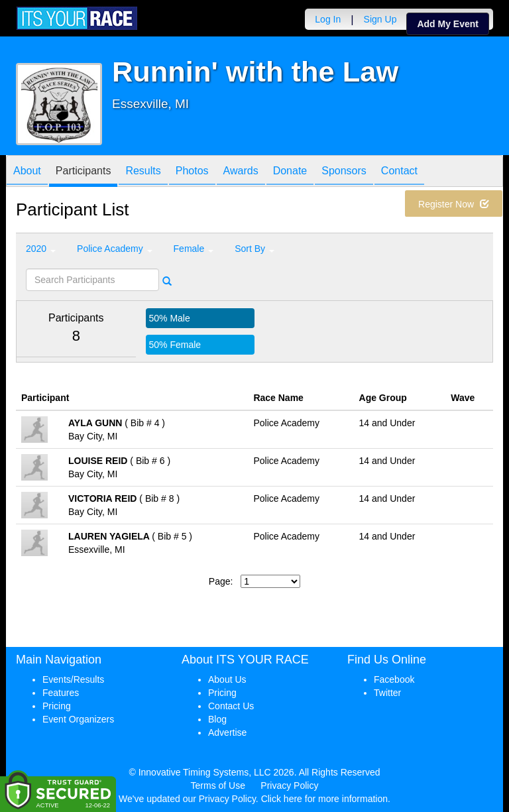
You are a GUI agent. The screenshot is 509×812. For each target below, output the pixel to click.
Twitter (387, 693)
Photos (192, 172)
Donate (290, 172)
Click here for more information (324, 799)
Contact (399, 172)
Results (143, 172)
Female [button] (194, 249)
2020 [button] (41, 249)
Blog (217, 719)
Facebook (394, 679)
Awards (241, 172)
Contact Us (231, 706)
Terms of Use (218, 785)
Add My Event (448, 24)
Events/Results (73, 679)
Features (61, 693)
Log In (328, 19)
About (27, 172)
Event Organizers (78, 719)
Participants (84, 172)
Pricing (57, 706)
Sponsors (344, 172)
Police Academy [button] (115, 249)
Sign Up (380, 19)
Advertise (227, 732)
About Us (227, 679)
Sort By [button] (254, 249)
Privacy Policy (289, 785)
